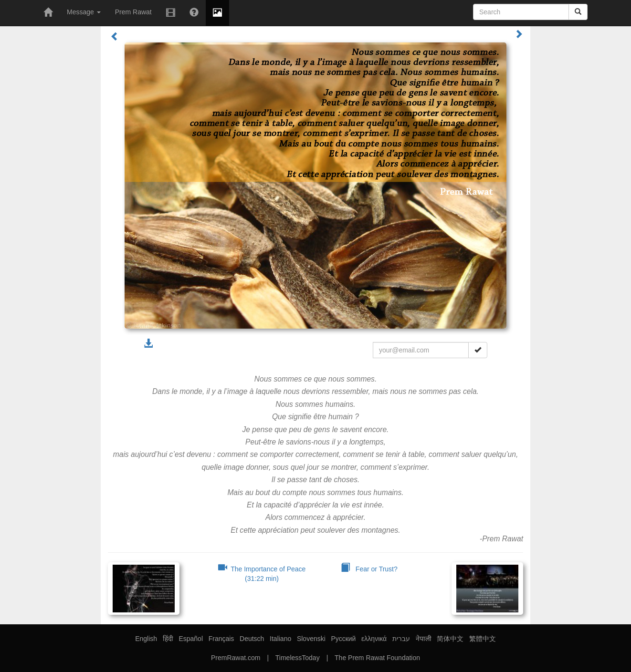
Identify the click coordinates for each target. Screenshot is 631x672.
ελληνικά (374, 639)
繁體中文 (483, 639)
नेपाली (424, 639)
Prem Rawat (133, 12)
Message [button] (84, 12)
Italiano (280, 639)
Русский (343, 639)
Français (221, 639)
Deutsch (252, 639)
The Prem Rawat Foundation (377, 658)
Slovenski (311, 639)
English (146, 639)
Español (191, 639)
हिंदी (168, 639)
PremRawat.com (236, 658)
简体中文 (450, 639)
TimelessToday (298, 658)
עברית (401, 639)
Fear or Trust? (369, 569)
